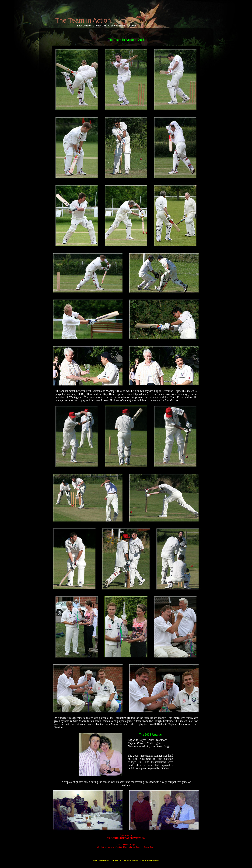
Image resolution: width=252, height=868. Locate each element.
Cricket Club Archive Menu (124, 860)
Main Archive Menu (149, 860)
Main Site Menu (101, 860)
